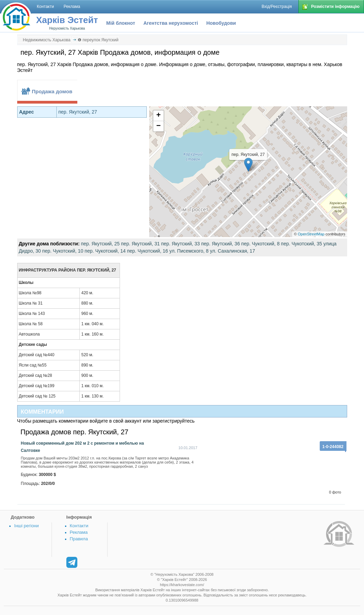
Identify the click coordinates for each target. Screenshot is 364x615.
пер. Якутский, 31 (140, 244)
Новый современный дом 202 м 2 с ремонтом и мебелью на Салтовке (82, 447)
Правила (79, 539)
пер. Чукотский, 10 (63, 251)
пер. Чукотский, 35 (301, 244)
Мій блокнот (121, 23)
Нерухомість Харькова (67, 28)
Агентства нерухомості (171, 23)
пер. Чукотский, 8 (261, 244)
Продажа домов (52, 91)
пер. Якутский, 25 (100, 244)
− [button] (158, 126)
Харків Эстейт (67, 20)
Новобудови (221, 23)
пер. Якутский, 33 (181, 244)
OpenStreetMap (311, 234)
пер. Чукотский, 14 (105, 251)
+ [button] (158, 116)
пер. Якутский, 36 (220, 244)
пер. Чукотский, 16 (147, 251)
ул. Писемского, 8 (189, 251)
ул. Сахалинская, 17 (233, 251)
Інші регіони (26, 526)
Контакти (79, 526)
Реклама (79, 532)
